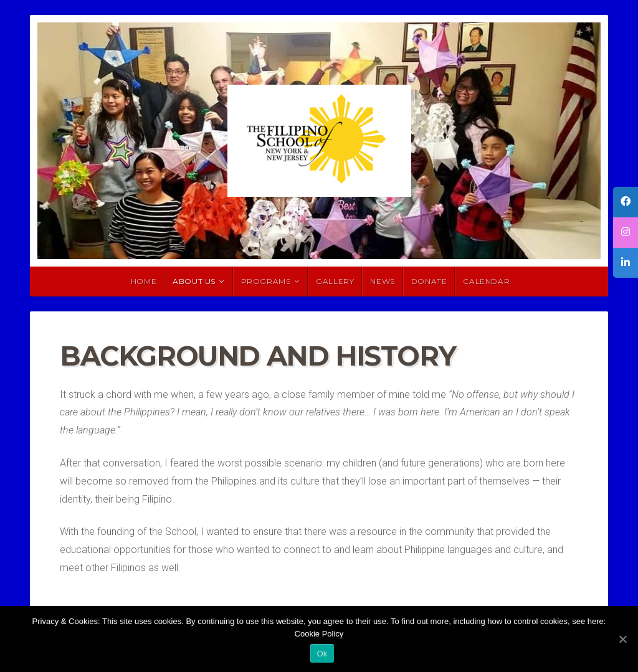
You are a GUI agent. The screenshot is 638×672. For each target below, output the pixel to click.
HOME (144, 281)
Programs (266, 281)
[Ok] (622, 639)
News (382, 281)
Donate (429, 281)
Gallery (335, 281)
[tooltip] (626, 202)
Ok (322, 654)
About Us (194, 281)
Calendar (486, 281)
